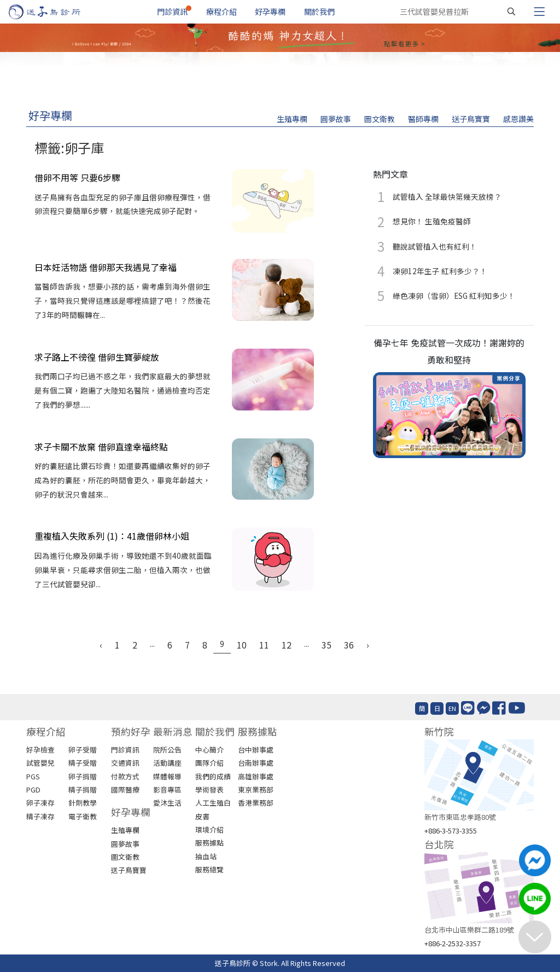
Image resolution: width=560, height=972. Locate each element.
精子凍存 (40, 816)
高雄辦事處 (256, 776)
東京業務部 (256, 789)
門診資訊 (172, 11)
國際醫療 (125, 789)
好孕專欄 (270, 11)
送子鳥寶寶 (471, 119)
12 (287, 645)
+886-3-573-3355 (451, 831)
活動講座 (167, 763)
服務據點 (209, 843)
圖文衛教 (380, 119)
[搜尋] (511, 11)
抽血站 (206, 856)
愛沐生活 (167, 803)
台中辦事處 (256, 750)
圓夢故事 (336, 119)
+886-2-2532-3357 (453, 943)
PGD (33, 789)
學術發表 (209, 789)
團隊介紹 (209, 763)
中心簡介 (209, 750)
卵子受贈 (83, 750)
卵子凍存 (40, 803)
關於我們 (319, 11)
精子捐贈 (83, 789)
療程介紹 (221, 11)
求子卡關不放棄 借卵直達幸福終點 (101, 447)
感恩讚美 (518, 119)
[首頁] (55, 12)
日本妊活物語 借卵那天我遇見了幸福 (106, 267)
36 (349, 645)
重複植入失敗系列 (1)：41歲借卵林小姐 (112, 536)
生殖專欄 (292, 119)
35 (326, 645)
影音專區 (167, 789)
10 (242, 645)
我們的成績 (213, 776)
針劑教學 (83, 803)
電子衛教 (83, 816)
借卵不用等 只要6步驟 (77, 177)
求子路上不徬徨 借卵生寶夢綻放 (97, 357)
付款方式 (125, 776)
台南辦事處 (256, 763)
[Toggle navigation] (539, 11)
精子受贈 (83, 763)
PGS (33, 776)
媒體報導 (167, 776)
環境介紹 (209, 829)
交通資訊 (125, 763)
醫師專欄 (423, 119)
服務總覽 (209, 869)
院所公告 (167, 750)
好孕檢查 (40, 750)
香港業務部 (256, 803)
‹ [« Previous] (101, 645)
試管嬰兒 (40, 763)
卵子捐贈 (83, 776)
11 (264, 645)
